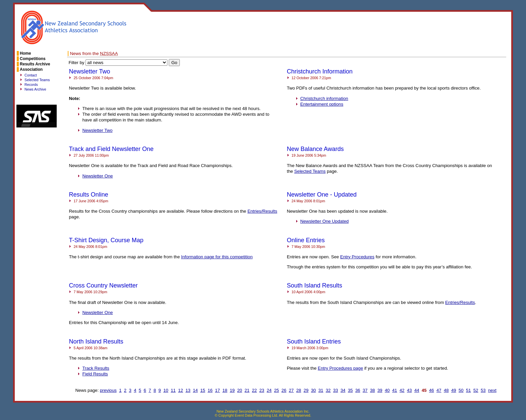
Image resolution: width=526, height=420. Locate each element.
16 (210, 390)
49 (454, 390)
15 (203, 390)
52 (476, 390)
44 (417, 390)
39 (380, 390)
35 (350, 390)
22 (254, 390)
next (492, 390)
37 (365, 390)
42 (402, 390)
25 (277, 390)
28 (299, 390)
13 (188, 390)
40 (387, 390)
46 (432, 390)
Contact (31, 75)
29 (306, 390)
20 (240, 390)
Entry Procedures (357, 257)
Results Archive (35, 64)
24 (269, 390)
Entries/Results (262, 211)
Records (31, 85)
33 (336, 390)
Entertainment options (322, 104)
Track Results (96, 368)
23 (262, 390)
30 (313, 390)
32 (328, 390)
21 (247, 390)
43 (409, 390)
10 (166, 390)
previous (108, 390)
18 (225, 390)
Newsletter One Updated (324, 221)
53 (483, 390)
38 (373, 390)
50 (461, 390)
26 (284, 390)
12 (181, 390)
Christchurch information (324, 98)
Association (31, 69)
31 (321, 390)
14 (195, 390)
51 (468, 390)
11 (173, 390)
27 (291, 390)
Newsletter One (97, 176)
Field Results (95, 374)
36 (358, 390)
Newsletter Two (97, 130)
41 (395, 390)
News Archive (35, 89)
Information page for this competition (217, 257)
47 (439, 390)
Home (25, 53)
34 (343, 390)
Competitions (33, 59)
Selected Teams (37, 80)
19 (232, 390)
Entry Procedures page (340, 368)
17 (218, 390)
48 (446, 390)
